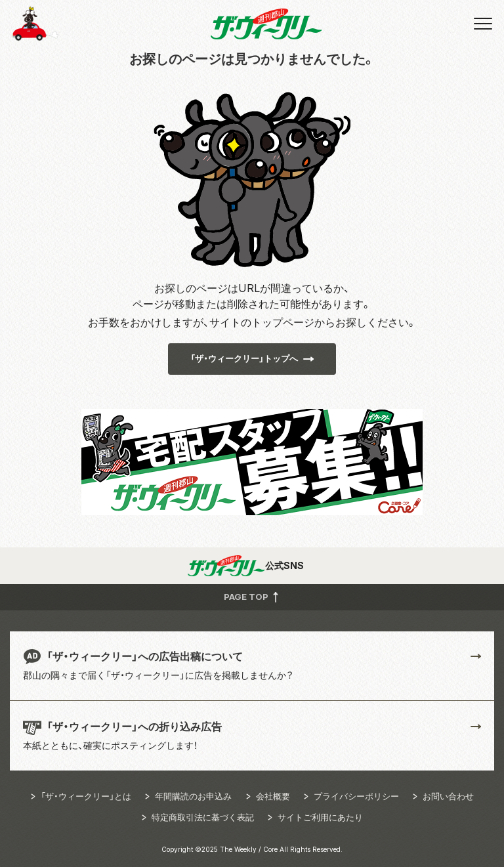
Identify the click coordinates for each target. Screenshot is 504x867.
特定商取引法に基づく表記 (203, 817)
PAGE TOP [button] (252, 597)
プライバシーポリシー (356, 796)
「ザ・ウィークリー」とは (86, 796)
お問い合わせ (448, 796)
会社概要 (273, 796)
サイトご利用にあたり (320, 817)
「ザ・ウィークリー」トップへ (244, 358)
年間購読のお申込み (193, 796)
